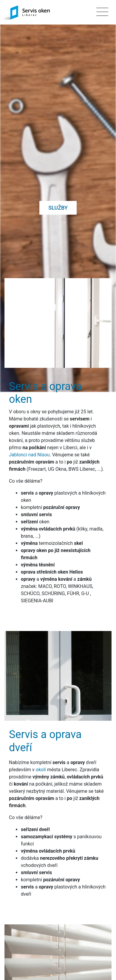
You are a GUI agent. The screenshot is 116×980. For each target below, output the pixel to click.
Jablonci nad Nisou (29, 427)
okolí (41, 742)
